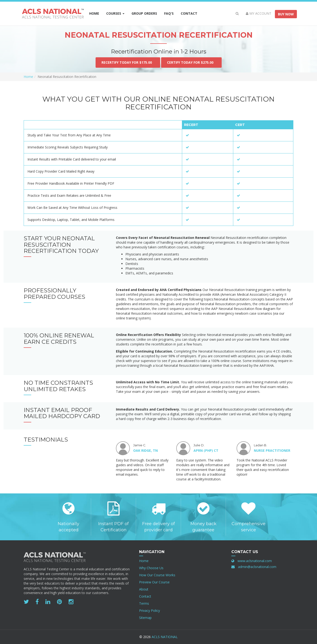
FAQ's (169, 13)
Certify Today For (191, 62)
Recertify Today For (128, 62)
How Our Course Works (157, 575)
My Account (259, 13)
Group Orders (146, 13)
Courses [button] (115, 13)
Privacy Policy (150, 610)
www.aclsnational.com (255, 561)
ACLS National (165, 637)
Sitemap (145, 618)
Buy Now (286, 14)
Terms (144, 603)
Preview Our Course (154, 582)
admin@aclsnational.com (257, 567)
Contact (189, 13)
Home (94, 13)
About (144, 589)
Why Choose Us (151, 568)
